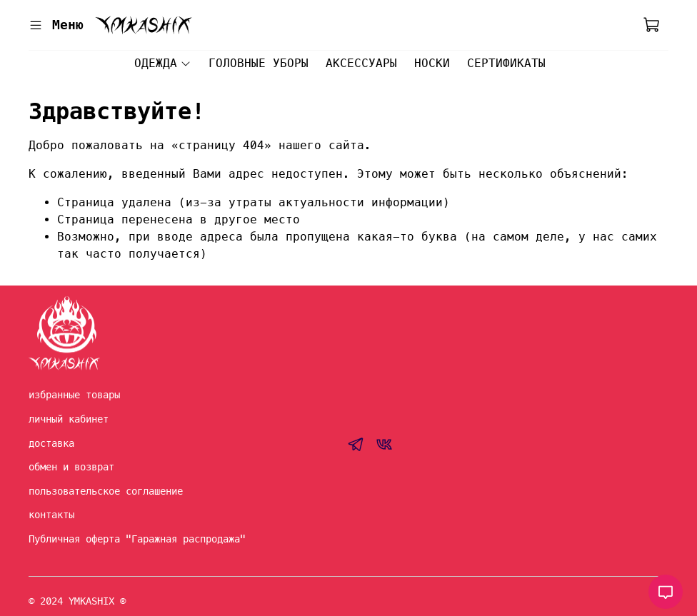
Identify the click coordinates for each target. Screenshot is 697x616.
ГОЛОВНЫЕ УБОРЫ (259, 63)
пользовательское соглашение (106, 491)
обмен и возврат (71, 467)
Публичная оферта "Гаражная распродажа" (137, 539)
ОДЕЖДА (162, 63)
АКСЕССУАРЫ (361, 63)
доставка (51, 443)
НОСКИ (432, 63)
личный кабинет (69, 419)
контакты (51, 515)
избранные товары (74, 395)
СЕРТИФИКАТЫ (506, 63)
